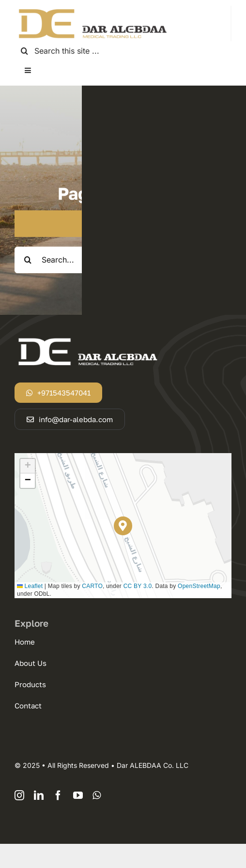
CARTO (92, 586)
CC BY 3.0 (138, 586)
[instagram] (19, 795)
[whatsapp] (97, 795)
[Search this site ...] (123, 51)
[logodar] (92, 10)
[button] (123, 526)
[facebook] (58, 795)
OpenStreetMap (199, 586)
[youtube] (78, 795)
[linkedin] (39, 795)
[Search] (24, 51)
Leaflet (30, 586)
